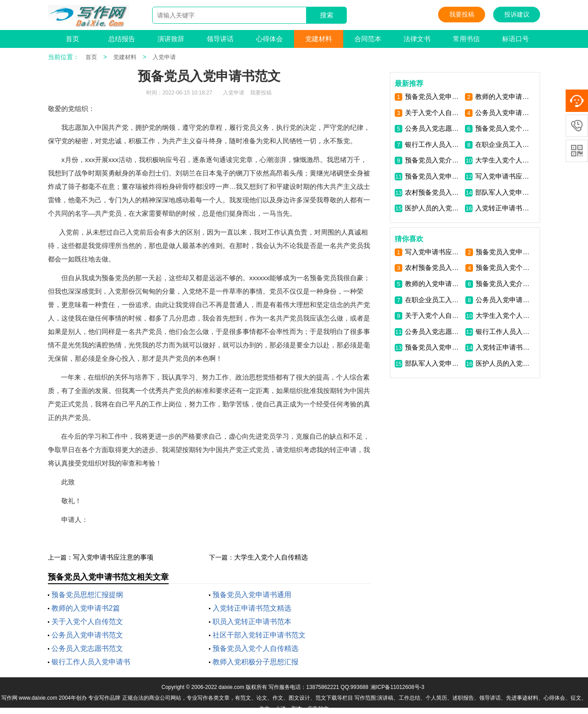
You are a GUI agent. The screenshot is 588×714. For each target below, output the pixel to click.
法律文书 (417, 39)
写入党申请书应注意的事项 (113, 557)
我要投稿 (462, 14)
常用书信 (466, 39)
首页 (72, 39)
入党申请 (164, 57)
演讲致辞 (171, 39)
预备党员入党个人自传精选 (256, 648)
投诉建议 (517, 14)
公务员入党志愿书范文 (87, 648)
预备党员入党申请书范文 (433, 176)
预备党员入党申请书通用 (252, 595)
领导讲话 (220, 39)
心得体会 (269, 39)
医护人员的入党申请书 (433, 208)
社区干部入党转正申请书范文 (259, 635)
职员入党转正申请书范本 (252, 622)
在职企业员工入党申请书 (504, 144)
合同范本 (368, 39)
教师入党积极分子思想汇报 (256, 662)
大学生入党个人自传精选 (271, 557)
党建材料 (319, 39)
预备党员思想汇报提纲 (87, 595)
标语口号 (516, 39)
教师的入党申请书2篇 (86, 608)
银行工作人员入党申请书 (91, 662)
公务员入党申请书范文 (87, 635)
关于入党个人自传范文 (87, 622)
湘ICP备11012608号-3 (397, 687)
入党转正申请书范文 (504, 208)
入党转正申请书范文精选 (252, 608)
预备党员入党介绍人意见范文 (433, 160)
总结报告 (122, 39)
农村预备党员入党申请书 (433, 192)
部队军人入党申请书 (504, 192)
